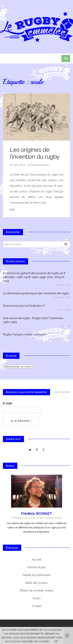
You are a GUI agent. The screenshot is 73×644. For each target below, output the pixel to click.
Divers (37, 598)
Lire (12, 209)
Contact (37, 606)
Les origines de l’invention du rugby (35, 153)
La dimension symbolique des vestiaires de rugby (36, 293)
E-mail (8, 403)
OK (56, 641)
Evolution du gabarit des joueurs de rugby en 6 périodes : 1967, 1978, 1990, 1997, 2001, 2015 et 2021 (34, 277)
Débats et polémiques (36, 575)
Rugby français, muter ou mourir (25, 334)
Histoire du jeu (36, 567)
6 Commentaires (38, 165)
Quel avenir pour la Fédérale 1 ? (24, 306)
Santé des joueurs (36, 583)
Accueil (37, 560)
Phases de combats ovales (36, 591)
